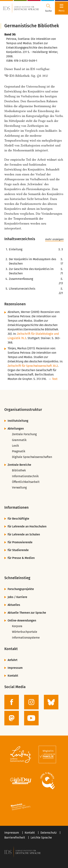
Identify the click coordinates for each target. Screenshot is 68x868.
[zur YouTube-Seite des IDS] (31, 718)
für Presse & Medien (21, 558)
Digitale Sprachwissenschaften (32, 457)
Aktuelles (14, 605)
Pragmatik (19, 451)
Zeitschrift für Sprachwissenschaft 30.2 (33, 366)
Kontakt (13, 676)
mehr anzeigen (54, 239)
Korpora (17, 626)
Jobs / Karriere (17, 597)
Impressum (15, 668)
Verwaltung (19, 487)
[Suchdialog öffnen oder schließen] (48, 8)
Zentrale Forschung (24, 434)
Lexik (15, 446)
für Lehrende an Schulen (24, 534)
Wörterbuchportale (25, 632)
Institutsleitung (18, 421)
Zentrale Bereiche (19, 465)
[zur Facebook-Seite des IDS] (12, 702)
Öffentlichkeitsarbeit (26, 482)
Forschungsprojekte (21, 589)
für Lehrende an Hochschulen (27, 526)
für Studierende (18, 550)
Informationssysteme (26, 638)
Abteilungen (16, 429)
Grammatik (19, 440)
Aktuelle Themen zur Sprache (27, 613)
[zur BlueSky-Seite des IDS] (51, 702)
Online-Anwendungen (22, 620)
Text (55, 379)
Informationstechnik (25, 476)
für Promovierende (20, 542)
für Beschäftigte (18, 519)
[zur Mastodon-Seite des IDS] (12, 718)
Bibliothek (19, 470)
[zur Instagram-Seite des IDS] (31, 702)
